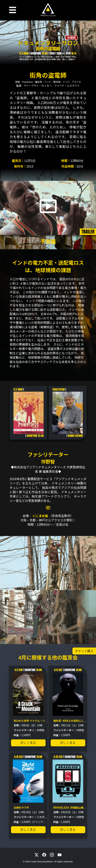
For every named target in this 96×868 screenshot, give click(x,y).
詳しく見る (28, 743)
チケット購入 (84, 651)
